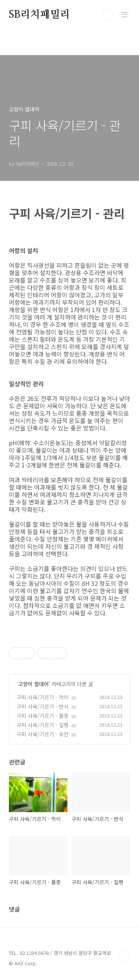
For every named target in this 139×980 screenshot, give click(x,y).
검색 (108, 15)
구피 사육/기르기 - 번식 (43, 706)
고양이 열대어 (33, 684)
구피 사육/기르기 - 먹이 (43, 697)
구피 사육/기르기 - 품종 (43, 716)
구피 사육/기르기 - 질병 (43, 725)
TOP (124, 956)
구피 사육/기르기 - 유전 (43, 734)
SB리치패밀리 (39, 15)
